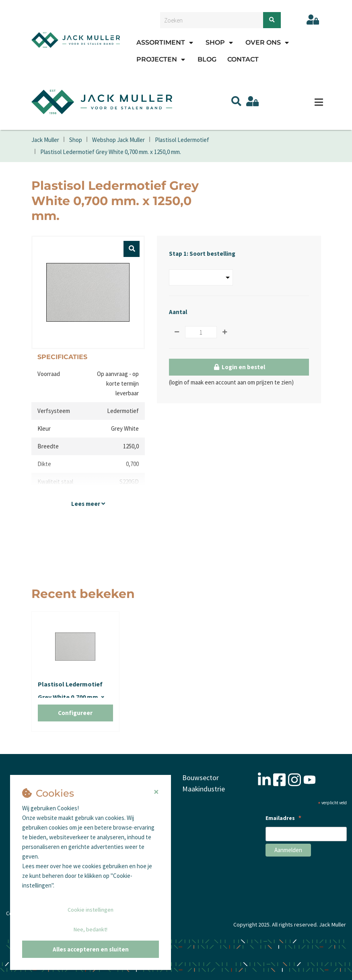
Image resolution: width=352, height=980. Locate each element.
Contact (243, 59)
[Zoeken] (272, 20)
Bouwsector (201, 778)
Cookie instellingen (91, 910)
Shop (215, 42)
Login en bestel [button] (239, 367)
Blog (207, 59)
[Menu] (319, 102)
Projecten (157, 59)
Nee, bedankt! (91, 929)
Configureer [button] (75, 713)
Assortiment (161, 42)
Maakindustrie (204, 788)
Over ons (263, 42)
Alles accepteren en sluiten (91, 949)
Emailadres (284, 819)
